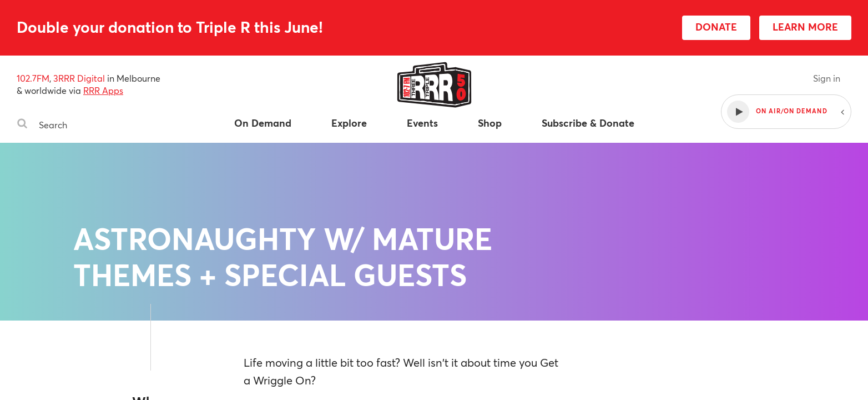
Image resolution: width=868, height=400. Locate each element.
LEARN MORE (805, 27)
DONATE (716, 27)
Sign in (827, 78)
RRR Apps (103, 90)
